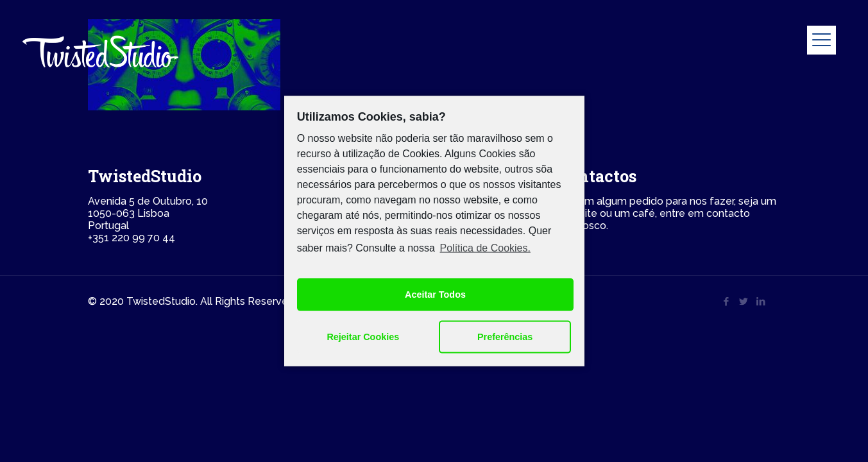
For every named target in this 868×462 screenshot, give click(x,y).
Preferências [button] (505, 337)
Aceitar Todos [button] (435, 295)
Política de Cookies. (485, 248)
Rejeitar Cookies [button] (363, 337)
